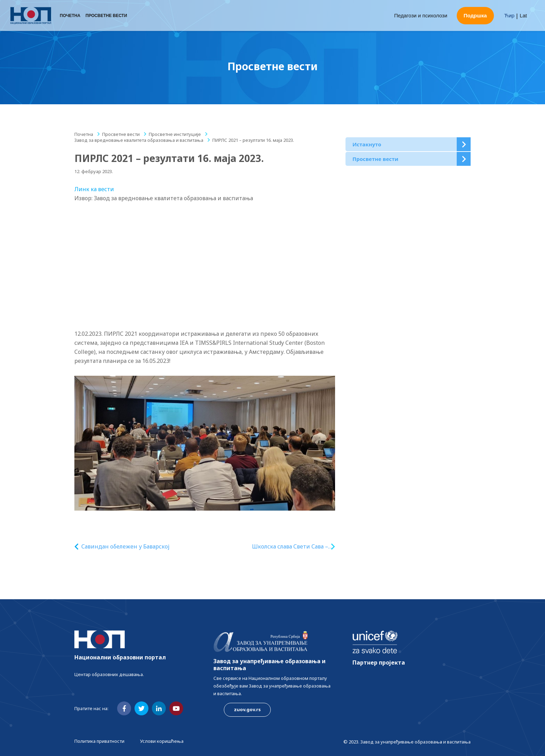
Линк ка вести (94, 189)
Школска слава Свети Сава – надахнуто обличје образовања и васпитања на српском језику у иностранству (290, 547)
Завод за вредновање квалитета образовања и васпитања (139, 140)
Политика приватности (99, 741)
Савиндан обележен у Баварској (125, 546)
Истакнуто (367, 144)
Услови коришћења (162, 741)
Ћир (510, 15)
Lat (523, 15)
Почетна (70, 16)
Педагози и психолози (421, 15)
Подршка (475, 15)
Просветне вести (106, 16)
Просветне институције (175, 134)
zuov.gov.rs (247, 709)
